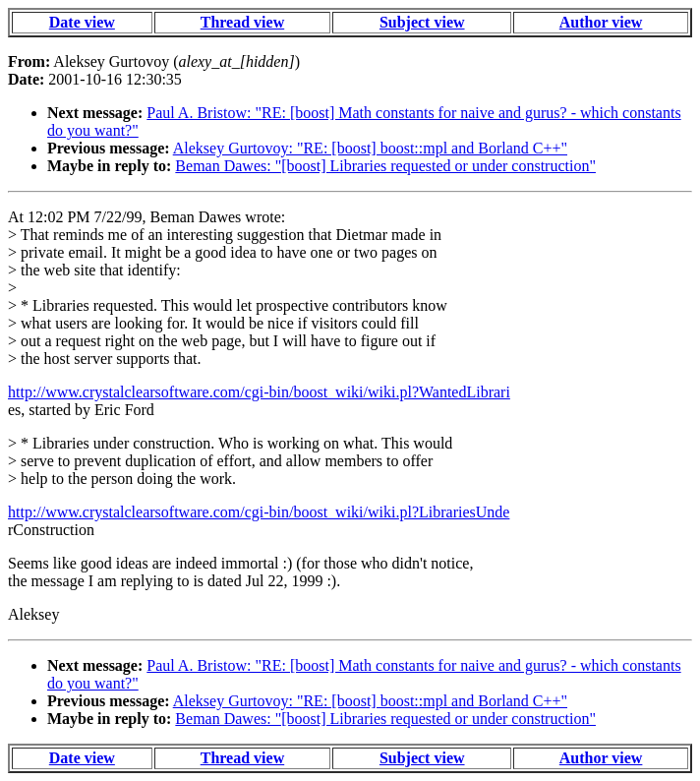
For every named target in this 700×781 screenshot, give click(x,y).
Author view (601, 22)
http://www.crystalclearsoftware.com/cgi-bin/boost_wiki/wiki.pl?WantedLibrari (259, 392)
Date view (82, 22)
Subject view (422, 22)
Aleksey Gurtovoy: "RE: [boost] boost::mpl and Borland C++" (370, 148)
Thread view (242, 22)
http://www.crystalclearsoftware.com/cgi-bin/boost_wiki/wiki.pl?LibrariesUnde (259, 512)
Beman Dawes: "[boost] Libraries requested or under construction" (385, 166)
